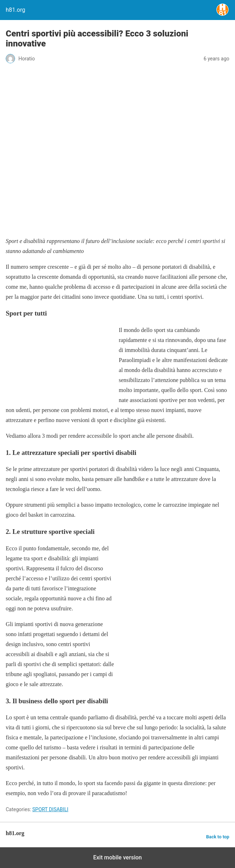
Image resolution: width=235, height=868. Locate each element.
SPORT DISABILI (50, 809)
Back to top (218, 837)
